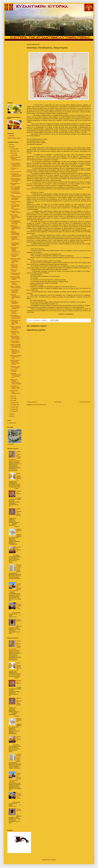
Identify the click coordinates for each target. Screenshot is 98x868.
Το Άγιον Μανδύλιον (19, 621)
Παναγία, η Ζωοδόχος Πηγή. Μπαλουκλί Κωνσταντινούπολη (16, 346)
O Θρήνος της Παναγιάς (14, 270)
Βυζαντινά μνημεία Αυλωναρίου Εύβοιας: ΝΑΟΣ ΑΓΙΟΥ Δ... (15, 362)
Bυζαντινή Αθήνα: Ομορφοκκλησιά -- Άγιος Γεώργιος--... (15, 338)
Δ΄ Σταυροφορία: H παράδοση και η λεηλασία (15, 244)
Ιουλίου (12, 400)
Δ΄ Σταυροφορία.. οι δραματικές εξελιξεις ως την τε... (15, 239)
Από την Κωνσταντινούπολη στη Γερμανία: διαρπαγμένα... (16, 197)
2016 (11, 416)
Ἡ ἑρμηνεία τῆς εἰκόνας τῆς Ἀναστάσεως (14, 266)
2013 (11, 145)
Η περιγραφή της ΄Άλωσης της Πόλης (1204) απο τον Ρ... (16, 175)
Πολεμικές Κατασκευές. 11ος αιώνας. (19, 567)
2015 (11, 414)
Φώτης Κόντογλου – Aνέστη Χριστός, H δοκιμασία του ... (15, 307)
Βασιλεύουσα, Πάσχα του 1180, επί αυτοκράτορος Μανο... (15, 261)
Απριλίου (13, 155)
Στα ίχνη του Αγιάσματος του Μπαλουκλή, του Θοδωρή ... (15, 351)
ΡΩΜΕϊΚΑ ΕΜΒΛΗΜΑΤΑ (19, 531)
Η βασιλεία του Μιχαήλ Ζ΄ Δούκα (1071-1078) (16, 357)
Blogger (54, 860)
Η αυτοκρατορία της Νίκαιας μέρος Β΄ (15, 342)
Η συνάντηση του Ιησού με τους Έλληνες (14, 255)
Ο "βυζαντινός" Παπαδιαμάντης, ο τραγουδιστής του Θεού (15, 228)
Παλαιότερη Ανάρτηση (85, 402)
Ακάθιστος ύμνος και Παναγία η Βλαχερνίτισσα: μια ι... (15, 159)
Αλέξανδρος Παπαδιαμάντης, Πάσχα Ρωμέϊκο (15, 233)
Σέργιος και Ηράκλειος (16, 172)
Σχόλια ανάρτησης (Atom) (40, 405)
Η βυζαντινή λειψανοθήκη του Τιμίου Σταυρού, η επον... (15, 297)
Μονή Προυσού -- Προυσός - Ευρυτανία (14, 312)
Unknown (12, 136)
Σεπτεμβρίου (14, 405)
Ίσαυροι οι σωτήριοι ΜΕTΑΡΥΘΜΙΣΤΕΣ (19, 476)
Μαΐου (12, 396)
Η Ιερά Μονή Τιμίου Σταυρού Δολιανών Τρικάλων (15, 278)
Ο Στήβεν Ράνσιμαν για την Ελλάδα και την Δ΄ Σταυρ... (15, 180)
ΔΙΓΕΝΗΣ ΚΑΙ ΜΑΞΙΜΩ (14, 371)
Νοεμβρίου (13, 409)
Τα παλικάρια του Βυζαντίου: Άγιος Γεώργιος (15, 333)
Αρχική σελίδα (58, 402)
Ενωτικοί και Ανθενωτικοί (19, 549)
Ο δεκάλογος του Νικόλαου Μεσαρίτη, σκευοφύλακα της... (16, 250)
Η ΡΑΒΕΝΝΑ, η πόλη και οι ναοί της (19, 606)
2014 (11, 147)
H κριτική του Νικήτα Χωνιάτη (15, 202)
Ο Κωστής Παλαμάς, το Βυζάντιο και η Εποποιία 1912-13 (15, 165)
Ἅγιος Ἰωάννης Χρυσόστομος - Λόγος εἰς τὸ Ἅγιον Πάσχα (15, 217)
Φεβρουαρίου (14, 151)
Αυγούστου (13, 403)
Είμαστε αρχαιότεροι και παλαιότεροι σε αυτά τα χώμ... (15, 222)
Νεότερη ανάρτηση (32, 402)
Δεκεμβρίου (13, 411)
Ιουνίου (12, 398)
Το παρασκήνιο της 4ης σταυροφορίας (15, 193)
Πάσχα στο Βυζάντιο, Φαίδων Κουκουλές (16, 287)
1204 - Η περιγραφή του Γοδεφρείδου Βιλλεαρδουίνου (15, 188)
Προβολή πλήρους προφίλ (14, 138)
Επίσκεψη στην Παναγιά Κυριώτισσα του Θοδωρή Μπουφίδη (16, 382)
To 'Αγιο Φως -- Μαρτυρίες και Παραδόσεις (14, 302)
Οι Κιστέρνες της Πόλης (14, 169)
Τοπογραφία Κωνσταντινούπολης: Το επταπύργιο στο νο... (16, 376)
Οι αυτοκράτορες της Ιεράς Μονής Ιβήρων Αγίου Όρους (15, 322)
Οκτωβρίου (13, 407)
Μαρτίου (13, 153)
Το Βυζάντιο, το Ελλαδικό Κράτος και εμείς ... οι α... (15, 387)
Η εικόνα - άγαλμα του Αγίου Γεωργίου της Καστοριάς (16, 328)
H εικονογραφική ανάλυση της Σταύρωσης (14, 291)
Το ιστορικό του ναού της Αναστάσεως (15, 274)
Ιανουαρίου (13, 149)
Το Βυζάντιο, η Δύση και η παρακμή (15, 367)
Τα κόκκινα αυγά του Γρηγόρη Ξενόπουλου (15, 283)
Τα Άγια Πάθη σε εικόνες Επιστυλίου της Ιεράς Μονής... (16, 317)
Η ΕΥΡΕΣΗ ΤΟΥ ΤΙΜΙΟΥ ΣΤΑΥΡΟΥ (15, 212)
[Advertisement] (59, 386)
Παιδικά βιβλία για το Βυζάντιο (15, 184)
